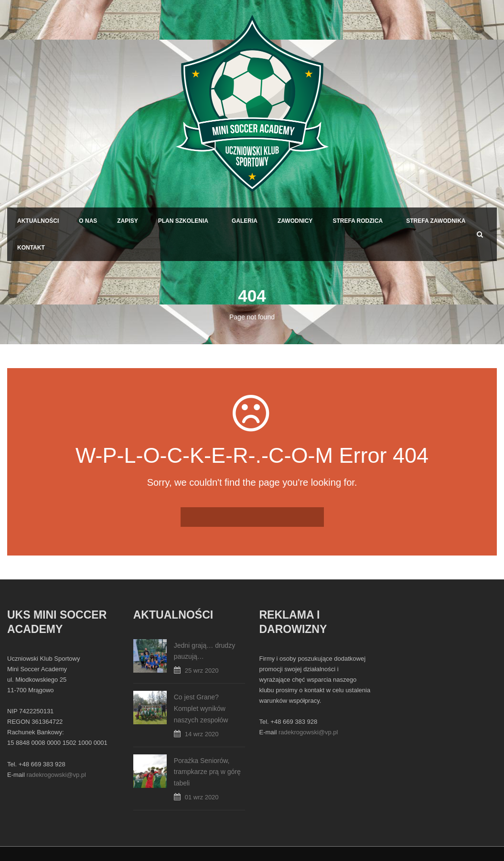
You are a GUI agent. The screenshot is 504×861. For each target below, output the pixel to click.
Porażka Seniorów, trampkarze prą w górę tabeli (207, 772)
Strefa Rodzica (358, 221)
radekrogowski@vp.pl (56, 775)
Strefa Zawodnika (436, 221)
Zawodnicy (295, 221)
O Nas (88, 221)
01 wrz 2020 (202, 797)
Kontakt (31, 248)
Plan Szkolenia (183, 221)
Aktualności (38, 221)
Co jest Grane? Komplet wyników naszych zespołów (201, 708)
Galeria (245, 221)
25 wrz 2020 (202, 670)
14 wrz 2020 (202, 734)
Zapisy (127, 221)
